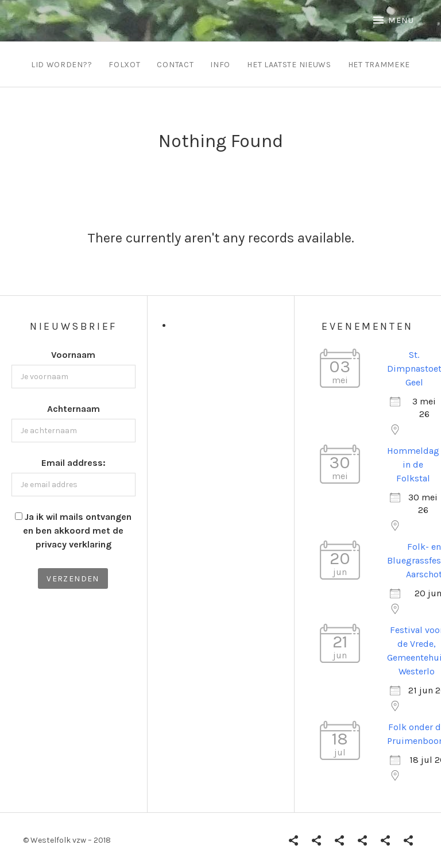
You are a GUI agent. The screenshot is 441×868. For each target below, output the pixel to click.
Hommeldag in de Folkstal (413, 464)
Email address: (73, 463)
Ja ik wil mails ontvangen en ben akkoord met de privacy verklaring (77, 531)
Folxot (124, 65)
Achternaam (73, 409)
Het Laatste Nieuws (289, 65)
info (220, 65)
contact (175, 65)
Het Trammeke (379, 65)
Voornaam (73, 355)
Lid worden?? (61, 65)
